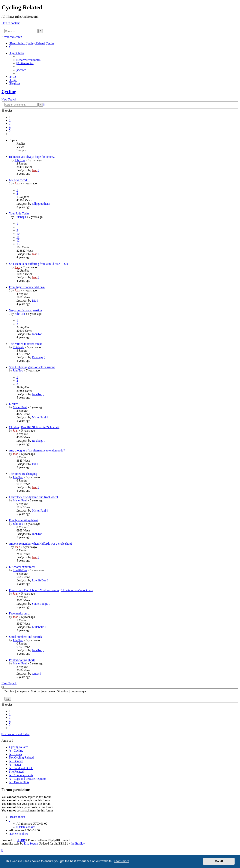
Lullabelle (38, 627)
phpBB (21, 840)
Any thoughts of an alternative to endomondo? (37, 450)
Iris (34, 301)
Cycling (9, 91)
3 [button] (10, 124)
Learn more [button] (121, 861)
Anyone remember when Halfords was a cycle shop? (41, 544)
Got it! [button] (219, 861)
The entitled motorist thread (26, 344)
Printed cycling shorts (22, 660)
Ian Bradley (78, 843)
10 (18, 234)
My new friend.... (19, 180)
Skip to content (11, 23)
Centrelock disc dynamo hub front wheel (33, 497)
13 (18, 244)
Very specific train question (25, 310)
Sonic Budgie (40, 604)
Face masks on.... (19, 613)
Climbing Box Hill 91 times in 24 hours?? (34, 427)
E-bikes (14, 404)
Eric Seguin (31, 843)
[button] (10, 134)
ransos (36, 674)
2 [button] (10, 120)
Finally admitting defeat (23, 520)
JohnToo (20, 160)
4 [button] (10, 127)
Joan (35, 170)
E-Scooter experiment (22, 567)
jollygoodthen (40, 204)
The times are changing (23, 474)
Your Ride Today (19, 213)
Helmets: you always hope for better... (32, 157)
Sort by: (43, 691)
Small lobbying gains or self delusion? (32, 367)
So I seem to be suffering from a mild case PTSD (38, 264)
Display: (17, 691)
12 (18, 240)
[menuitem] (10, 47)
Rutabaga (20, 217)
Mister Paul (20, 407)
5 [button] (10, 130)
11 (18, 237)
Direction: (72, 691)
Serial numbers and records (25, 637)
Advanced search (12, 37)
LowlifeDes (20, 570)
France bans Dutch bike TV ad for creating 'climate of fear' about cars (51, 590)
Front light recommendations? (27, 287)
